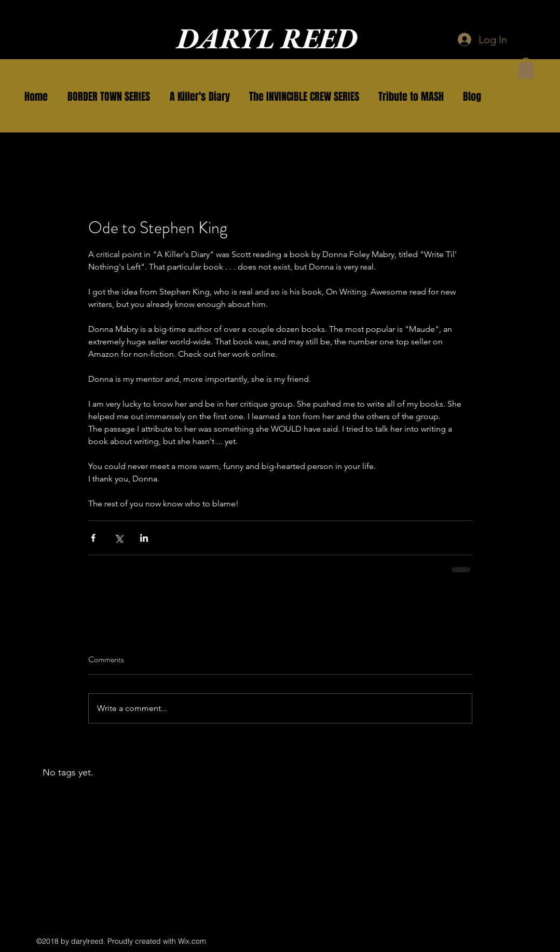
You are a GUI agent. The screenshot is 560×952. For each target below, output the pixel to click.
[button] (109, 97)
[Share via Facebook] (93, 538)
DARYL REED (267, 38)
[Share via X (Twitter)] (119, 538)
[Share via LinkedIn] (144, 538)
